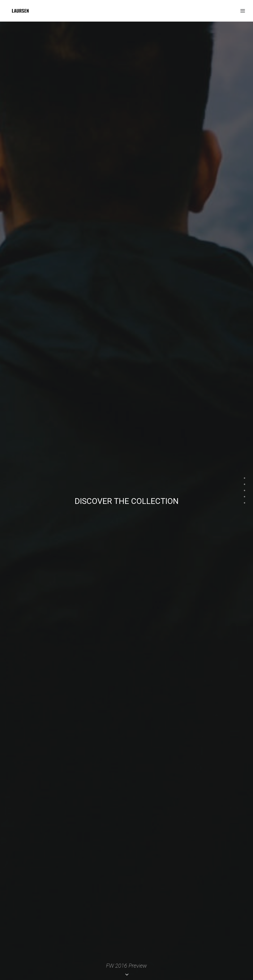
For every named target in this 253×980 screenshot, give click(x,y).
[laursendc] (20, 11)
